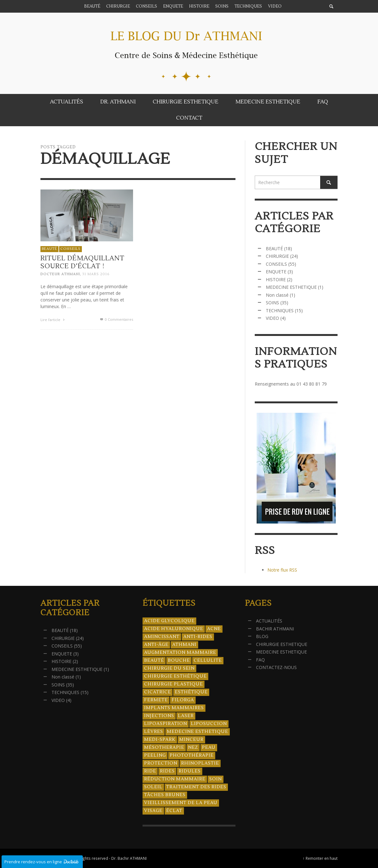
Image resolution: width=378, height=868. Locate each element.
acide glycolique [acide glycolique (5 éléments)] (169, 621)
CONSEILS (70, 250)
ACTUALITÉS (269, 621)
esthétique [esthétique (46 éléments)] (191, 692)
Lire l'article (53, 321)
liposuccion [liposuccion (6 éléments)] (209, 724)
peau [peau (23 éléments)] (209, 747)
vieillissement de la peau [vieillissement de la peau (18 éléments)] (181, 803)
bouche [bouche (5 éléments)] (179, 660)
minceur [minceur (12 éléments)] (191, 740)
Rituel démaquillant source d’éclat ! (83, 263)
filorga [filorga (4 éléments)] (183, 700)
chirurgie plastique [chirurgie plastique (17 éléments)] (174, 684)
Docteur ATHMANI (60, 276)
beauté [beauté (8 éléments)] (154, 660)
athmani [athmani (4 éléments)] (184, 645)
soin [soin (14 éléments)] (216, 779)
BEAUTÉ (49, 250)
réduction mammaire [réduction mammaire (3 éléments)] (175, 779)
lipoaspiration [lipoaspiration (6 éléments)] (166, 724)
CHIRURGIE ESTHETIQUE (282, 644)
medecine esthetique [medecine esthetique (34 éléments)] (198, 732)
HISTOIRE (276, 279)
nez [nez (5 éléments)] (193, 747)
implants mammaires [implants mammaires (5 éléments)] (174, 708)
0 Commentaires (116, 321)
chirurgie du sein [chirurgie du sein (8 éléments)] (169, 668)
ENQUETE (276, 272)
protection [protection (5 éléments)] (161, 763)
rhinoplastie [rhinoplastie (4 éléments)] (200, 763)
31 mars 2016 (96, 276)
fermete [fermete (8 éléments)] (156, 700)
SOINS (272, 303)
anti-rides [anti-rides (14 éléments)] (198, 637)
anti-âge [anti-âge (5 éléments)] (156, 645)
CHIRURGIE (277, 256)
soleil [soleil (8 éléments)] (153, 787)
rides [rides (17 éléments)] (167, 771)
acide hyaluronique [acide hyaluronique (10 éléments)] (174, 629)
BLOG (262, 636)
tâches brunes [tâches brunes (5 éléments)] (165, 795)
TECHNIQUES (280, 310)
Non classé (277, 295)
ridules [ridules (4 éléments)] (190, 771)
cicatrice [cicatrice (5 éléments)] (158, 692)
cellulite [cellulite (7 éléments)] (208, 660)
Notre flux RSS (282, 570)
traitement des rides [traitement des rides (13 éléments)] (196, 787)
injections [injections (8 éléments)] (159, 716)
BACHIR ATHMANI (275, 629)
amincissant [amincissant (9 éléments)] (162, 637)
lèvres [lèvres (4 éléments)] (154, 732)
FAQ (260, 660)
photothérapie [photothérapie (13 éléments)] (192, 755)
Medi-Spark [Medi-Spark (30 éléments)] (160, 740)
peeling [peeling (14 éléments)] (155, 755)
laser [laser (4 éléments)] (186, 716)
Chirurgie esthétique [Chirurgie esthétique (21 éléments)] (175, 676)
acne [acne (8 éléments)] (214, 629)
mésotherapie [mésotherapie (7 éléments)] (164, 747)
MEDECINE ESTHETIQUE (291, 287)
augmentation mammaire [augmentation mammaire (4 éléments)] (180, 653)
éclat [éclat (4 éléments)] (174, 811)
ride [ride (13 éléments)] (150, 771)
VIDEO (272, 318)
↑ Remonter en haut (320, 858)
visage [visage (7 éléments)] (153, 811)
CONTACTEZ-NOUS (276, 667)
